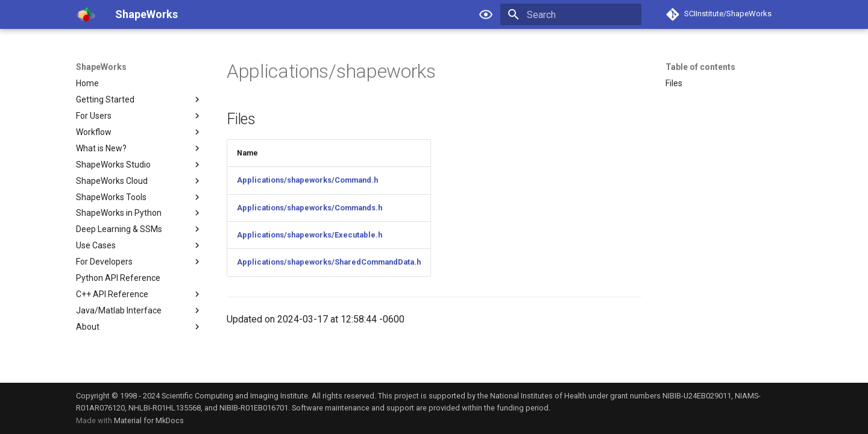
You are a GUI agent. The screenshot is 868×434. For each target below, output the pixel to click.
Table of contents (700, 67)
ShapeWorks (101, 67)
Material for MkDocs (149, 420)
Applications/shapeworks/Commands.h (310, 208)
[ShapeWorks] (86, 14)
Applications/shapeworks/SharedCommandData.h (329, 262)
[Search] (571, 14)
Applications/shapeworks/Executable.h (310, 235)
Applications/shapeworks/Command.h (307, 180)
